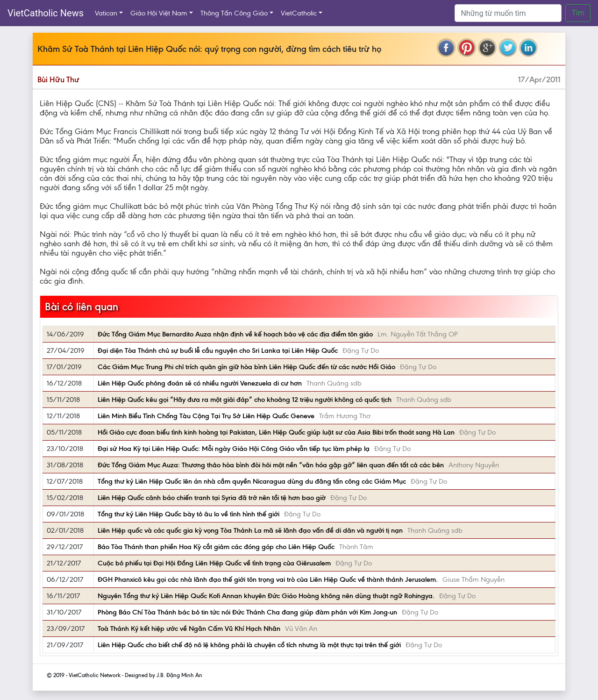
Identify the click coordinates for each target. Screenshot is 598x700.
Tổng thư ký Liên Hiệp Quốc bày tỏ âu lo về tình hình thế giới (189, 514)
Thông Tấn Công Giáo (234, 13)
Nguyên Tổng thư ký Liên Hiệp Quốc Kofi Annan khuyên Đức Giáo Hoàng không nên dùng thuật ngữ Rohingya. (266, 596)
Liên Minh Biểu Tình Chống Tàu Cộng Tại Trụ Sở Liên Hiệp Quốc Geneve (206, 416)
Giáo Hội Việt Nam (159, 13)
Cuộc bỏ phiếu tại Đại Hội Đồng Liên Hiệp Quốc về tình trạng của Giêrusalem (214, 563)
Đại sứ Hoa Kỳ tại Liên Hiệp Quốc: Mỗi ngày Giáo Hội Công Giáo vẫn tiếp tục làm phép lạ (234, 449)
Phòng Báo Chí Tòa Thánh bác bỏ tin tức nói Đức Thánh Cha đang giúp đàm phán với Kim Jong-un (247, 612)
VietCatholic (299, 13)
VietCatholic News (46, 13)
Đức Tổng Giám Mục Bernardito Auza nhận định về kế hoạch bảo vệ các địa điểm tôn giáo (235, 334)
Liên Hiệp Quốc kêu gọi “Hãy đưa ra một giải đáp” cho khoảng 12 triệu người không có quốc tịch (245, 400)
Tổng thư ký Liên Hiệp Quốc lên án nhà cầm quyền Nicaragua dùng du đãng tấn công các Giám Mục (252, 481)
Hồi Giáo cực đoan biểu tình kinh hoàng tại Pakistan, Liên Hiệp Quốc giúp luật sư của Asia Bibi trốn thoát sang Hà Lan (276, 432)
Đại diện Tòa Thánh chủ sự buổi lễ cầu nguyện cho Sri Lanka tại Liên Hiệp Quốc (218, 350)
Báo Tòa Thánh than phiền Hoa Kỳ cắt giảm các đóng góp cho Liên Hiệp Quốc (216, 547)
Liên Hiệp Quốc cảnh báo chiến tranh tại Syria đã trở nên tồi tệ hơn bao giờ (212, 498)
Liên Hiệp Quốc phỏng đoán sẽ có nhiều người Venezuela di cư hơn (200, 383)
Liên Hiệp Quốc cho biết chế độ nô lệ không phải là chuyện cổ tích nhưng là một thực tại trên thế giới (249, 645)
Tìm (578, 13)
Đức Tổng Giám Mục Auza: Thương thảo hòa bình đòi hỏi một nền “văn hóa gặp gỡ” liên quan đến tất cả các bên (271, 465)
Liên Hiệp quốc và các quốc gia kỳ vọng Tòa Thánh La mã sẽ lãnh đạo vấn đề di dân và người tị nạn (250, 530)
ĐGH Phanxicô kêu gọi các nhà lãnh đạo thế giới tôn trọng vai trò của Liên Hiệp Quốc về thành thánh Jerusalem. (268, 579)
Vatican (106, 13)
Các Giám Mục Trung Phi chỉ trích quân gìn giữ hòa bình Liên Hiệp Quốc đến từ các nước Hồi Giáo (246, 367)
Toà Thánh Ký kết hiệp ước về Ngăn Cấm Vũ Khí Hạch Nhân (189, 629)
